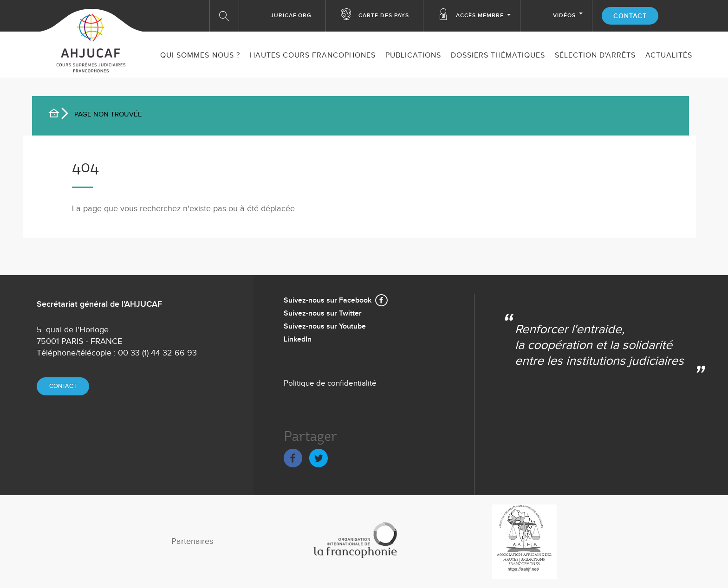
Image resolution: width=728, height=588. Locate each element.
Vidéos (564, 16)
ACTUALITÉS (669, 55)
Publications (413, 55)
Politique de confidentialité (330, 383)
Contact (630, 16)
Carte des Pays (384, 16)
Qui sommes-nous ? (200, 55)
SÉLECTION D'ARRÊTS (595, 55)
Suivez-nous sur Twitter (323, 313)
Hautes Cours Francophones (313, 55)
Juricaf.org (291, 16)
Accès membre (480, 16)
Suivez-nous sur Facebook (328, 300)
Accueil (58, 115)
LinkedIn (298, 339)
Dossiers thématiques (498, 55)
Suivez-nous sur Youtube (325, 326)
